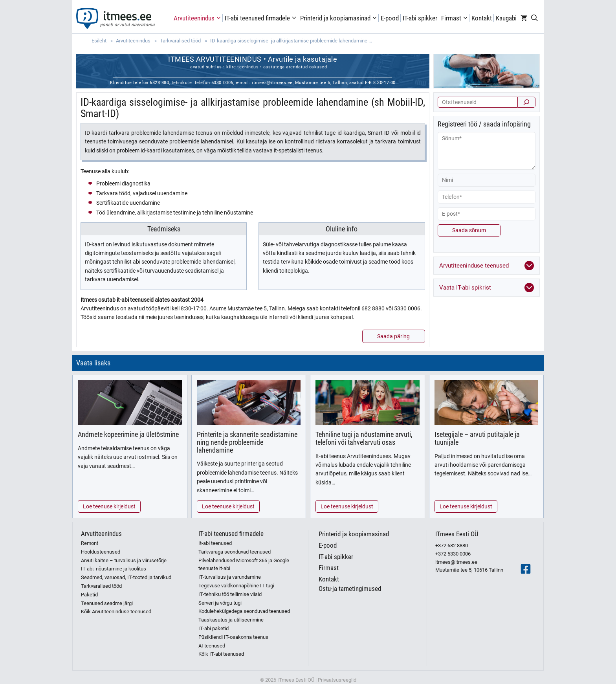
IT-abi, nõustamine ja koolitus (114, 569)
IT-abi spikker (420, 18)
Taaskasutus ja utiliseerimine (231, 620)
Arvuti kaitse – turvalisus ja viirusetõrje (124, 560)
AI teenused (212, 646)
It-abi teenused (215, 543)
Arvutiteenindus (198, 18)
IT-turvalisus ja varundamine (230, 577)
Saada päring (393, 336)
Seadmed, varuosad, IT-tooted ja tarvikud (126, 577)
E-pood (390, 18)
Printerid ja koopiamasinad (339, 18)
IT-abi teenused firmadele (261, 18)
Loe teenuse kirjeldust (109, 506)
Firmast (455, 18)
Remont (90, 543)
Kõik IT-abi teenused (221, 654)
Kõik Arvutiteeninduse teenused (116, 612)
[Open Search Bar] (534, 18)
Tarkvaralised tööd (101, 586)
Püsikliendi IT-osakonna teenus (233, 637)
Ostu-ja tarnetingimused (350, 589)
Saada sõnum (469, 230)
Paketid (89, 595)
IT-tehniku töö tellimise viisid (230, 594)
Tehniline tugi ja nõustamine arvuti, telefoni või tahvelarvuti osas (364, 438)
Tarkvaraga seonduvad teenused (235, 552)
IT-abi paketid (214, 628)
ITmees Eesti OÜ (457, 534)
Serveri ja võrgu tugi (220, 603)
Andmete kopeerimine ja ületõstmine (128, 434)
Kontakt (482, 18)
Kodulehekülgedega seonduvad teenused (244, 611)
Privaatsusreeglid (337, 680)
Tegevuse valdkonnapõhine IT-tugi (236, 586)
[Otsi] (526, 102)
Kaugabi (506, 18)
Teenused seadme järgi (107, 603)
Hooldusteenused (101, 552)
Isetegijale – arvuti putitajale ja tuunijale (477, 438)
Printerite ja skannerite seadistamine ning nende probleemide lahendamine (247, 442)
